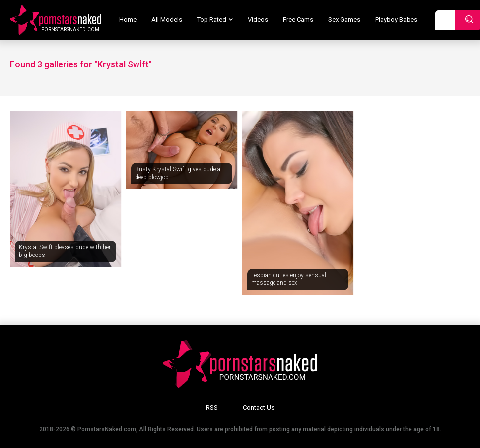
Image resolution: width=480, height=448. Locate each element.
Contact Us (259, 408)
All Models (167, 20)
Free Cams (298, 20)
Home (128, 20)
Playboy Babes (396, 20)
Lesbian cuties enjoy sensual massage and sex (289, 279)
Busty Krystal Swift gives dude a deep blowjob (178, 173)
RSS (212, 408)
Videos (258, 20)
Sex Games (344, 20)
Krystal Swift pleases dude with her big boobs (65, 251)
